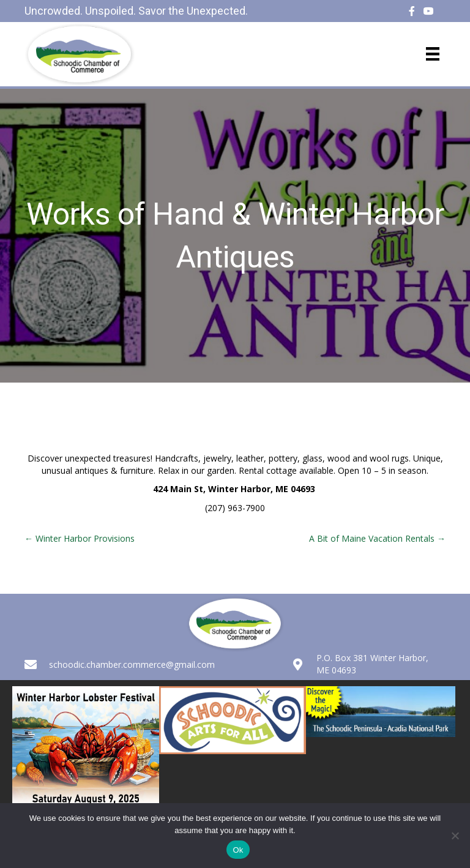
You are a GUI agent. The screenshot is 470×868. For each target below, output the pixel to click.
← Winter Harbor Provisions (80, 538)
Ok (238, 850)
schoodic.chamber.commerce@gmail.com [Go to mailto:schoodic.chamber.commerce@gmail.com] (132, 664)
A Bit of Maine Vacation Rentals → (377, 538)
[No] (455, 836)
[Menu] (433, 54)
